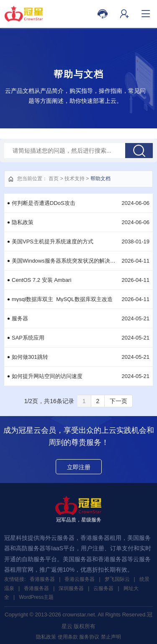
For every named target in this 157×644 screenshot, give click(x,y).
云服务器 (103, 588)
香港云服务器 (80, 579)
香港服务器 (42, 579)
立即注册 (79, 467)
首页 (54, 179)
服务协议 (89, 637)
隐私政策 (46, 637)
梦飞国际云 (117, 579)
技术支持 (75, 179)
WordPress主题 (36, 597)
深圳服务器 (71, 588)
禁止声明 (111, 637)
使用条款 (68, 637)
